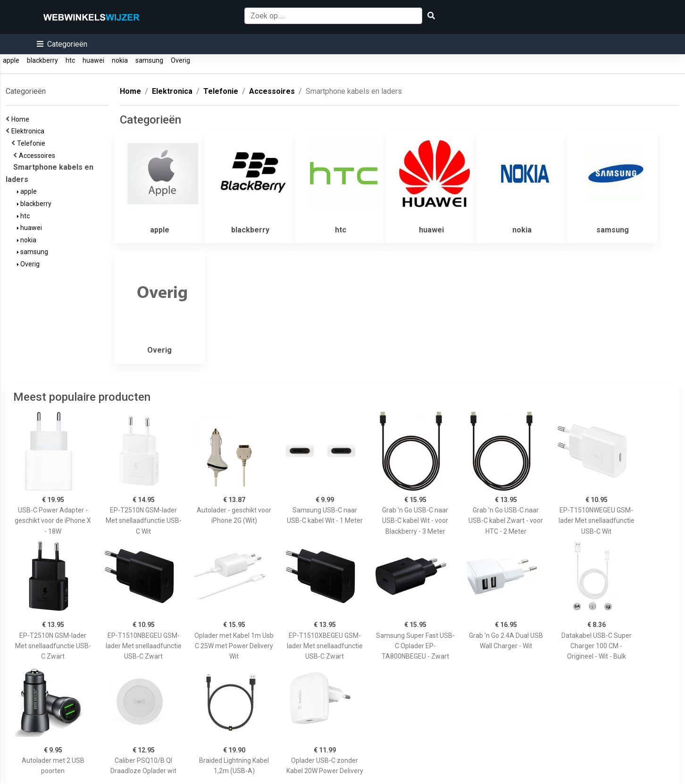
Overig (180, 60)
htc (70, 60)
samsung (149, 60)
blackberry (42, 60)
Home (22, 119)
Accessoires (38, 156)
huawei (93, 60)
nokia (120, 60)
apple (11, 60)
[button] (62, 44)
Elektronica (29, 131)
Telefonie (33, 143)
